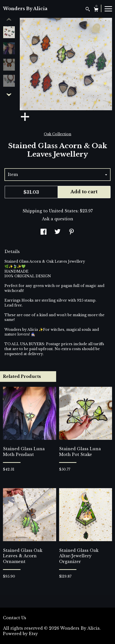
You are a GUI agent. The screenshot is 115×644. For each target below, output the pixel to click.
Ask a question (57, 219)
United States (63, 211)
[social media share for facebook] (44, 232)
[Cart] (96, 10)
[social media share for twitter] (57, 232)
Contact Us (15, 618)
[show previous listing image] (9, 20)
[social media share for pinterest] (71, 232)
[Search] (88, 10)
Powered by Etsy (20, 634)
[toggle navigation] (108, 8)
